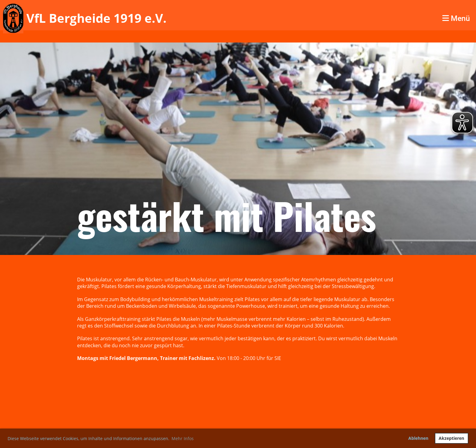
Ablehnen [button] (418, 438)
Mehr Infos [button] (183, 438)
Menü (456, 18)
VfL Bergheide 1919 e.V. (96, 18)
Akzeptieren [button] (451, 438)
